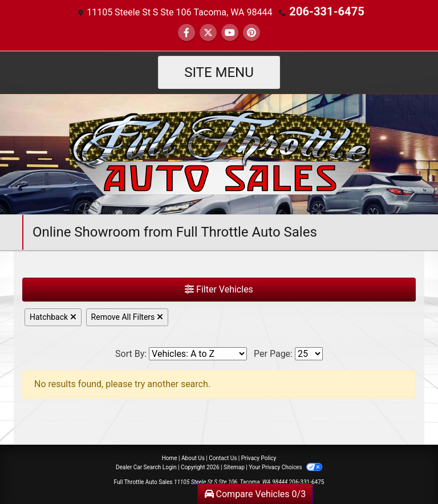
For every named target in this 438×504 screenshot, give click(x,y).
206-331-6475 (327, 11)
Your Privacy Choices (285, 466)
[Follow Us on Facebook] (186, 32)
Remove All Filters (127, 316)
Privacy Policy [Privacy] (259, 457)
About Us (193, 457)
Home (170, 457)
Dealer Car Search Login (146, 466)
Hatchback (53, 316)
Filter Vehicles (219, 288)
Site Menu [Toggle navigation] (219, 71)
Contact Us (223, 457)
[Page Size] (309, 353)
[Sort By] (198, 353)
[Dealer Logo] (219, 153)
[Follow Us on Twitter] (208, 32)
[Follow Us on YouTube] (230, 32)
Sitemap (234, 466)
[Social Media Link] (252, 32)
